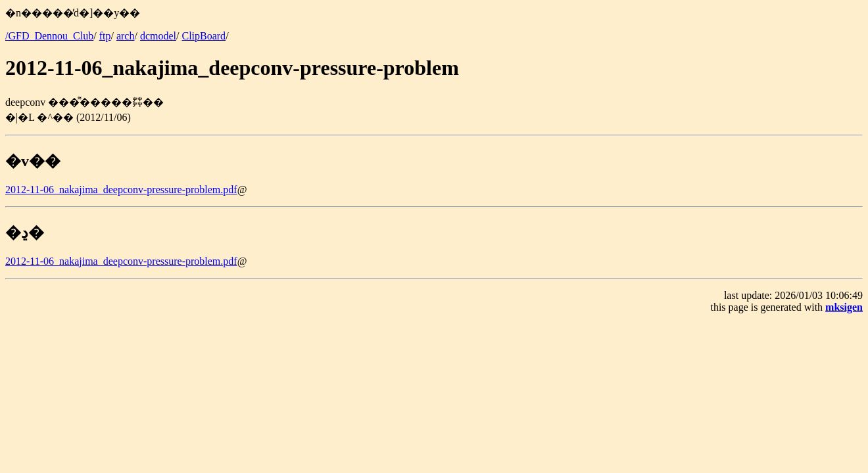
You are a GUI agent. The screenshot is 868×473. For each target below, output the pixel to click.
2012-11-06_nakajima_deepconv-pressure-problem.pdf (121, 190)
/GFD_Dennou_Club (49, 36)
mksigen (844, 307)
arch (126, 36)
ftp (105, 36)
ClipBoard (204, 36)
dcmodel (158, 36)
